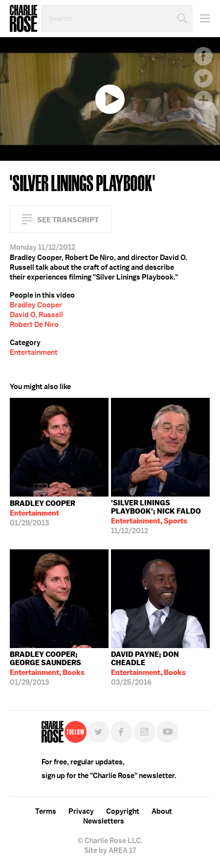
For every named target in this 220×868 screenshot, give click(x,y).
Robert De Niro (34, 325)
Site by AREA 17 (110, 850)
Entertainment (34, 352)
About (162, 811)
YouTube (167, 732)
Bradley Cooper (36, 305)
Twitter (203, 78)
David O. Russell (36, 315)
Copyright (123, 811)
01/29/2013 (43, 513)
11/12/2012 (160, 517)
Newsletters (104, 821)
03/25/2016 (160, 668)
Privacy (81, 811)
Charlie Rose (23, 19)
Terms (46, 811)
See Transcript (68, 220)
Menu (201, 18)
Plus (203, 100)
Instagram (144, 732)
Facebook (203, 56)
